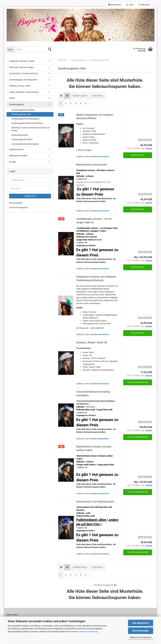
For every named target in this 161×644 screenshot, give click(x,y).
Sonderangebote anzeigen (23, 110)
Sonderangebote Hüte (21, 114)
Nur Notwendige (141, 631)
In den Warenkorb (138, 382)
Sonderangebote (16, 104)
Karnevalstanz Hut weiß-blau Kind (95, 502)
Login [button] (130, 5)
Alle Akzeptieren (141, 623)
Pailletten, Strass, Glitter (20, 86)
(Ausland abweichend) (100, 157)
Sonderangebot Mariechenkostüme (27, 123)
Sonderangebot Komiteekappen (25, 119)
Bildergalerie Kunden (18, 156)
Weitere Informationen (141, 637)
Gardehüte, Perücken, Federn (22, 61)
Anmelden (30, 196)
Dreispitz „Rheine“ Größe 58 (92, 343)
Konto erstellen (16, 203)
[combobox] (80, 96)
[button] (115, 5)
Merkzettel (144, 5)
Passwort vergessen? (19, 207)
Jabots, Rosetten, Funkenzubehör (24, 92)
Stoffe (12, 98)
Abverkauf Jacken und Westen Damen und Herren (31, 129)
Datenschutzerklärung (88, 632)
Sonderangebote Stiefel (22, 139)
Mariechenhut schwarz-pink (92, 165)
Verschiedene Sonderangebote (25, 144)
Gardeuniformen (16, 149)
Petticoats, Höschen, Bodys (21, 67)
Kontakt (13, 162)
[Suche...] (11, 49)
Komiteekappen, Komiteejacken (23, 80)
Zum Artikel (138, 155)
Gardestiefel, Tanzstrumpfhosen (24, 73)
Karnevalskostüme (20, 135)
